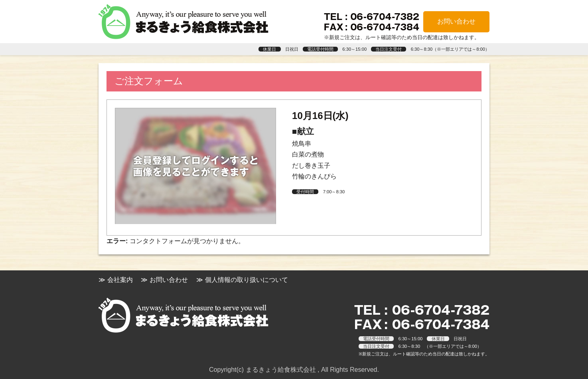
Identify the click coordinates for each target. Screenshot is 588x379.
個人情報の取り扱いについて (247, 280)
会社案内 (120, 280)
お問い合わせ (456, 21)
